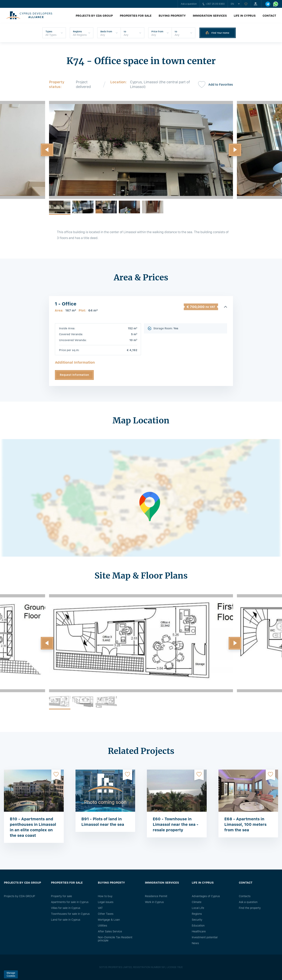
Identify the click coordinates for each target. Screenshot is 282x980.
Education (198, 926)
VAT (100, 908)
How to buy (105, 896)
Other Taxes (106, 914)
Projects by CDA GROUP (94, 16)
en (232, 4)
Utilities (102, 926)
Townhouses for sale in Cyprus (70, 914)
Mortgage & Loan (109, 920)
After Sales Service (110, 931)
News (195, 943)
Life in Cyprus (245, 16)
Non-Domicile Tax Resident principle (115, 939)
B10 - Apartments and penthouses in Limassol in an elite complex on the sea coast (33, 827)
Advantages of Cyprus (206, 896)
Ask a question (189, 4)
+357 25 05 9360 (214, 4)
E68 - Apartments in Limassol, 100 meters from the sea (245, 824)
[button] (47, 150)
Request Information (74, 375)
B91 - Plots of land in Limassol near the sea (103, 822)
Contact (269, 16)
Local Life (198, 908)
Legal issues (106, 902)
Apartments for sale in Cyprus (70, 902)
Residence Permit (156, 896)
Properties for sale (136, 16)
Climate (197, 902)
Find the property (250, 908)
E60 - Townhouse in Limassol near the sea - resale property (176, 824)
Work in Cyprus (154, 902)
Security (197, 920)
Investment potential (205, 937)
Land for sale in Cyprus (66, 920)
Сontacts (245, 896)
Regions (197, 914)
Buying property (172, 16)
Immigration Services (210, 16)
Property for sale (61, 896)
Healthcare (199, 931)
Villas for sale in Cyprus (66, 908)
